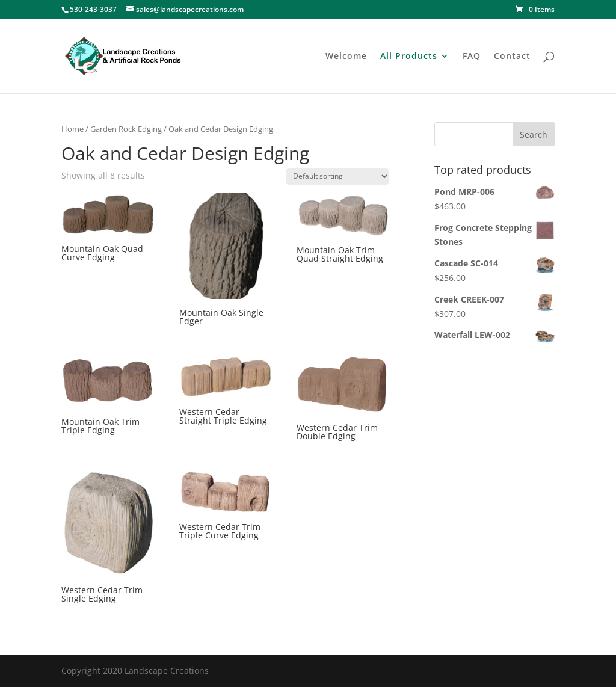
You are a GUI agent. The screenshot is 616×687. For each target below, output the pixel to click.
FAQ (472, 57)
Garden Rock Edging (126, 129)
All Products (409, 57)
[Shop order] (337, 177)
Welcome (346, 57)
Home (72, 129)
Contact (512, 57)
